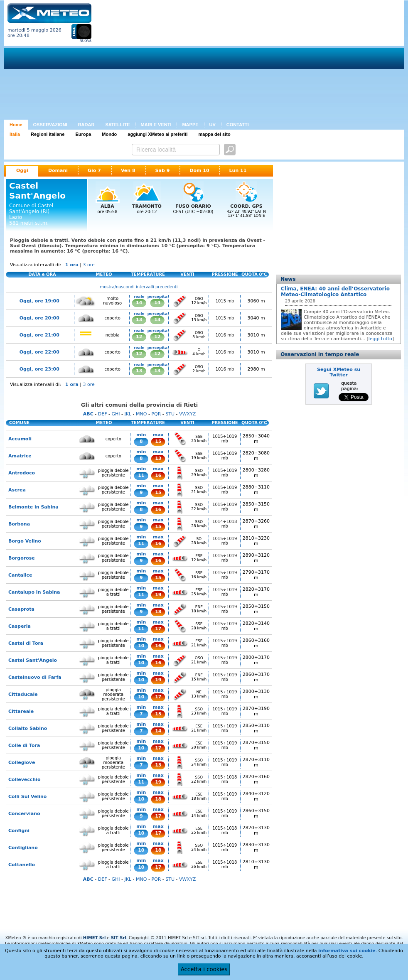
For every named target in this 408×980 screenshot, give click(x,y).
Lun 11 (238, 171)
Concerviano (24, 814)
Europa (83, 134)
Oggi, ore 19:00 (39, 301)
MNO (141, 414)
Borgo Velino (25, 541)
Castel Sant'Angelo (33, 660)
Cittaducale (23, 694)
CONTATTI (238, 125)
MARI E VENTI (156, 125)
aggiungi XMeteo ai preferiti (157, 134)
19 (158, 595)
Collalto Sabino (28, 728)
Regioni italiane (48, 134)
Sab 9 (163, 171)
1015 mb (225, 301)
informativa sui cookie (347, 951)
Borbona (19, 524)
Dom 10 (199, 171)
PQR (156, 414)
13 (139, 320)
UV (213, 125)
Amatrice (20, 456)
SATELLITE (117, 125)
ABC (88, 414)
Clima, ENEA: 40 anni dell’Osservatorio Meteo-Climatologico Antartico (335, 292)
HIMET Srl (95, 938)
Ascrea (17, 490)
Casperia (20, 626)
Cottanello (22, 865)
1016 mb (225, 335)
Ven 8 (128, 171)
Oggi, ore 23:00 (39, 369)
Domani (58, 171)
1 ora (72, 265)
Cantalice (20, 575)
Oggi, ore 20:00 (39, 318)
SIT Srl (119, 938)
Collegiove (22, 763)
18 (158, 612)
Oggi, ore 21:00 (39, 335)
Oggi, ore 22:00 (39, 352)
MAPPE (190, 125)
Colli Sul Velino (27, 797)
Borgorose (22, 558)
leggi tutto (380, 339)
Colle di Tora (24, 745)
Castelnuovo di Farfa (35, 677)
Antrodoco (22, 473)
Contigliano (23, 848)
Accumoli (20, 439)
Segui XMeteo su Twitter (339, 372)
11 (141, 475)
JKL (128, 414)
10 (141, 646)
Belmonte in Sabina (33, 507)
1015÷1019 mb (225, 439)
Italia (15, 134)
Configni (19, 831)
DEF (103, 414)
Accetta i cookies (204, 969)
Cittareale (21, 711)
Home (16, 125)
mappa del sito (215, 134)
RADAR (86, 125)
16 (158, 475)
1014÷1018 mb (225, 524)
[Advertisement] (211, 61)
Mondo (109, 134)
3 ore (89, 265)
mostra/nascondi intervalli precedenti (139, 287)
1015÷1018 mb (225, 779)
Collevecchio (24, 780)
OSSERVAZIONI (50, 125)
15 (158, 441)
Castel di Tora (26, 643)
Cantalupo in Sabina (34, 592)
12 (139, 337)
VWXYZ (187, 414)
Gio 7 (94, 171)
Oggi (22, 171)
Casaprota (21, 609)
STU (170, 414)
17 (158, 629)
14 (139, 303)
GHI (116, 414)
